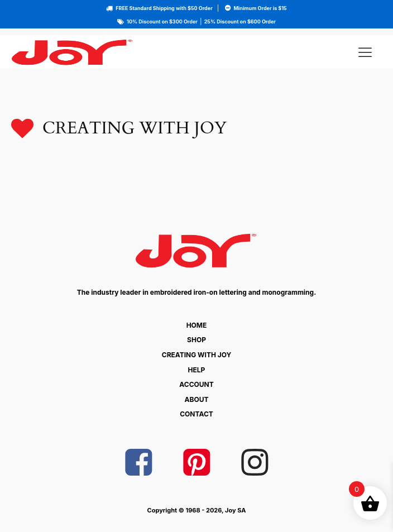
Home (197, 325)
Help (197, 370)
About (197, 399)
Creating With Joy (196, 355)
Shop (196, 340)
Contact (196, 414)
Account (196, 384)
